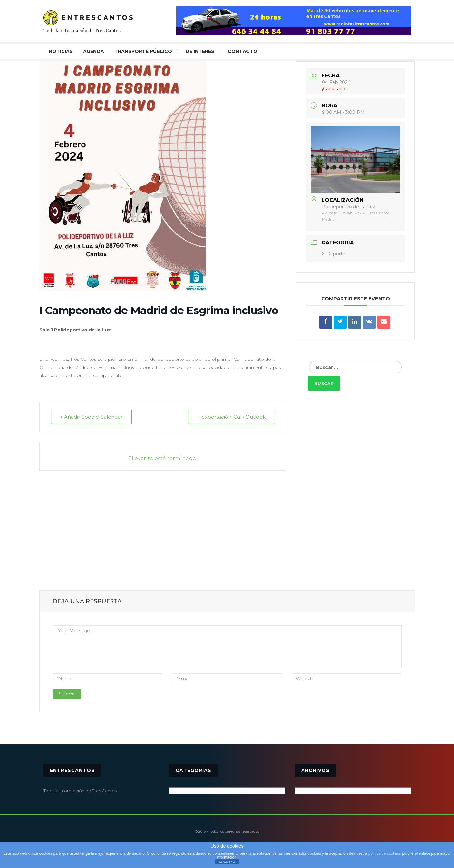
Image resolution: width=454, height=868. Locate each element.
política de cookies (384, 853)
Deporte (334, 254)
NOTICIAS (61, 51)
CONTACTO (243, 51)
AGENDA (94, 51)
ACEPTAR (227, 862)
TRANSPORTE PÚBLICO (143, 51)
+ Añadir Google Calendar (92, 417)
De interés (200, 51)
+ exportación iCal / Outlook (232, 417)
